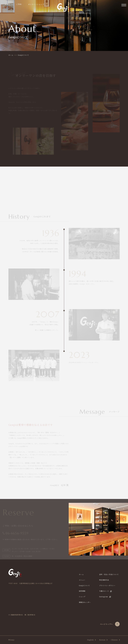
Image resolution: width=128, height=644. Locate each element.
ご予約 (19, 4)
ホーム (81, 574)
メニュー (82, 580)
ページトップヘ (110, 624)
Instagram (104, 597)
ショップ (82, 597)
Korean (102, 640)
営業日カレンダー (85, 602)
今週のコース (104, 591)
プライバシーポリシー (107, 586)
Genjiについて (84, 586)
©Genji (11, 640)
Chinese (114, 640)
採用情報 (82, 591)
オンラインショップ (36, 4)
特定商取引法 (104, 580)
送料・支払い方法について (109, 574)
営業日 (7, 4)
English (90, 640)
